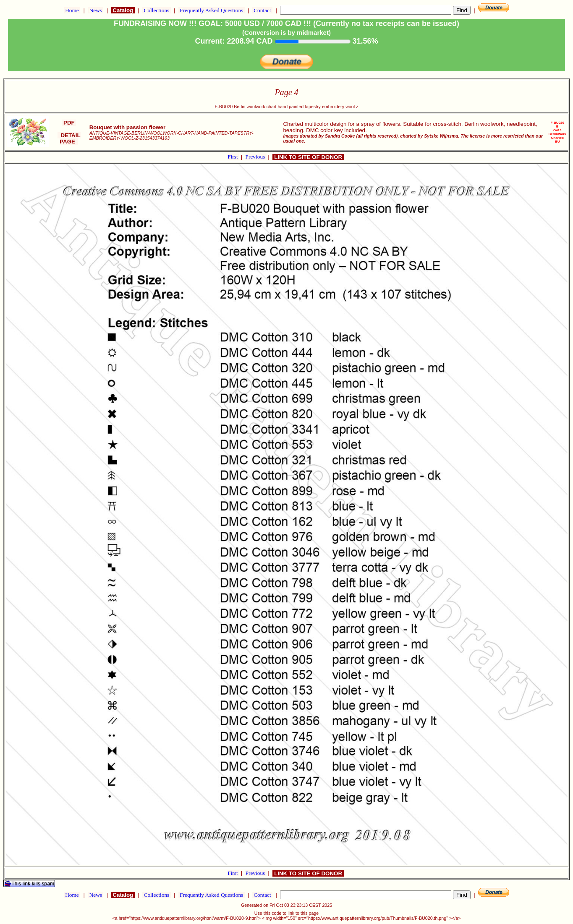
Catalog (123, 10)
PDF (69, 123)
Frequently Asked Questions (212, 10)
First (233, 157)
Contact (262, 10)
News (95, 10)
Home (72, 10)
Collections (156, 10)
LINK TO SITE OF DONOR (308, 157)
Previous (256, 157)
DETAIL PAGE (69, 138)
